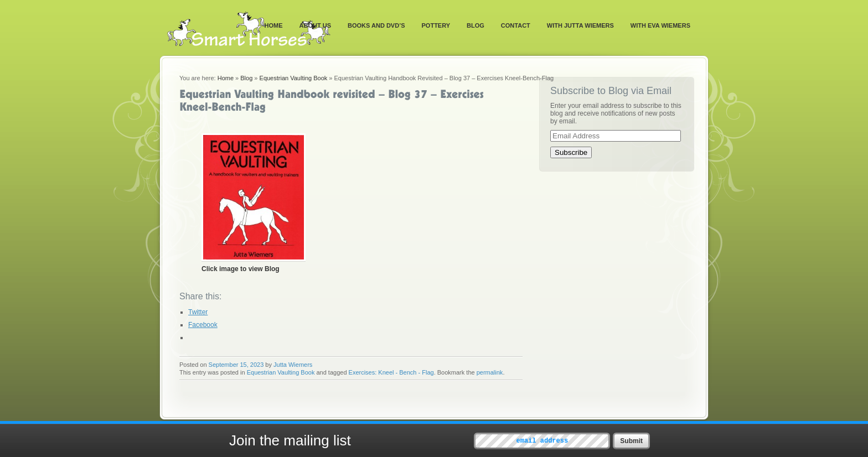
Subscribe (571, 152)
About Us (315, 25)
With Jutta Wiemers (580, 25)
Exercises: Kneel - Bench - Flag (391, 372)
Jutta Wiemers (293, 365)
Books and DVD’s (376, 25)
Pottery (436, 25)
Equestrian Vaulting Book (294, 78)
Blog (476, 25)
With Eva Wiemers (660, 25)
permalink (490, 372)
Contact (516, 25)
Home (274, 25)
